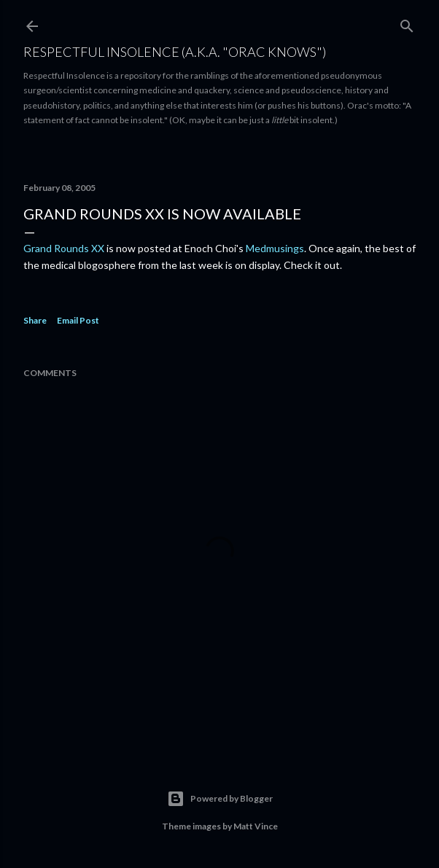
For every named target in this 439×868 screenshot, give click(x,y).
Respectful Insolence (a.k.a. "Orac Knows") (175, 52)
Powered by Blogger (220, 799)
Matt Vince (256, 826)
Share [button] (35, 320)
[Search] (407, 23)
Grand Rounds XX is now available (162, 214)
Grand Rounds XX (64, 248)
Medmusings (275, 248)
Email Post (78, 320)
